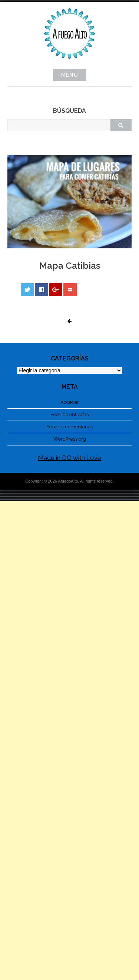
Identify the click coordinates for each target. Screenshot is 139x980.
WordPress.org (70, 439)
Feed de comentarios (69, 427)
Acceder (70, 402)
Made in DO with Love (69, 458)
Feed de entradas (69, 414)
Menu (70, 75)
